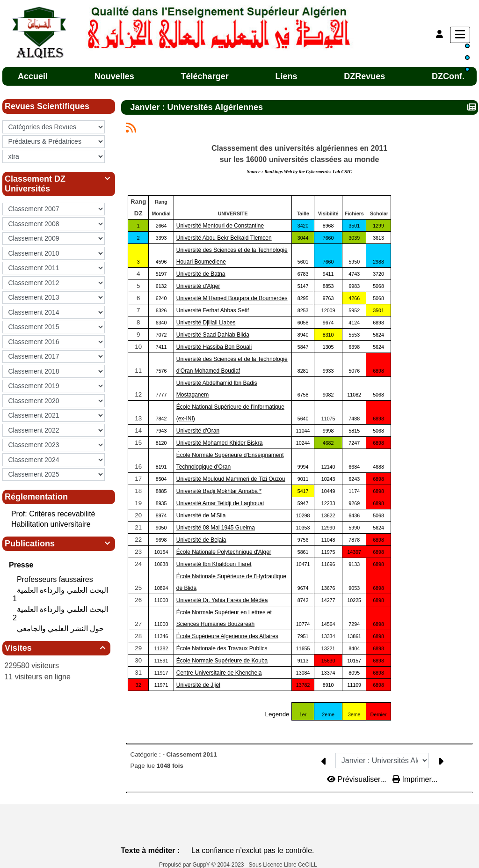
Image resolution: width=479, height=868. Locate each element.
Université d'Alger (198, 286)
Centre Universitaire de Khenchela (219, 673)
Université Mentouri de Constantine (220, 226)
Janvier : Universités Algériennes (198, 107)
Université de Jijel (198, 685)
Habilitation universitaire (51, 524)
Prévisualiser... (358, 779)
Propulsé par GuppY (185, 865)
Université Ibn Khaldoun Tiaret (214, 564)
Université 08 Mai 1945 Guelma (216, 528)
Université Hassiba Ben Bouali (214, 347)
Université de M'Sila (201, 515)
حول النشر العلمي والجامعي (62, 629)
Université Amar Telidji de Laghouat (220, 503)
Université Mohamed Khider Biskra (220, 443)
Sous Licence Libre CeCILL (284, 865)
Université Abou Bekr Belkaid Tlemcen (224, 238)
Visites (56, 648)
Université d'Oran (198, 431)
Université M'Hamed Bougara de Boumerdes (232, 298)
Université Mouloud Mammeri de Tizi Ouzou (231, 479)
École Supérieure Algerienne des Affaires (227, 636)
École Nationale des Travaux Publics (222, 648)
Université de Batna (201, 274)
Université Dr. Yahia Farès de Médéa (222, 600)
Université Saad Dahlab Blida (213, 335)
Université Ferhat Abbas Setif (213, 310)
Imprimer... (415, 779)
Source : (300, 172)
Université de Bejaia (201, 540)
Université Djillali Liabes (206, 323)
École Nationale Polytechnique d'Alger (224, 552)
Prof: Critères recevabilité (53, 514)
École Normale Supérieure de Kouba (222, 661)
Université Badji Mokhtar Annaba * (219, 491)
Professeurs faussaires (56, 579)
